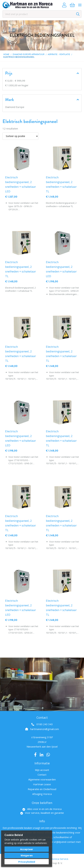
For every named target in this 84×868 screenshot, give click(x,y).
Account (64, 5)
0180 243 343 (45, 724)
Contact (42, 775)
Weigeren (27, 855)
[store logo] (27, 5)
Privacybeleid (27, 862)
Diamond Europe (15, 107)
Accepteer (27, 849)
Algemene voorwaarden (42, 779)
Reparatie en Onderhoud (42, 789)
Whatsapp (48, 755)
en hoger (17, 85)
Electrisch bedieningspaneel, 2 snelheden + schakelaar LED (21, 184)
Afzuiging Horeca (42, 794)
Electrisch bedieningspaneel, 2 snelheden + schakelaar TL (61, 184)
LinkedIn (42, 755)
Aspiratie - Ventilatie (59, 54)
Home (6, 54)
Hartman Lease (42, 784)
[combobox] (42, 14)
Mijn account (42, 770)
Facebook (35, 755)
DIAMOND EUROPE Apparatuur (29, 54)
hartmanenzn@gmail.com (45, 729)
